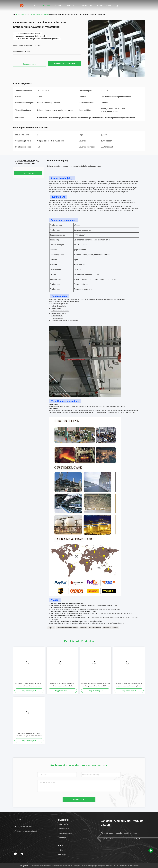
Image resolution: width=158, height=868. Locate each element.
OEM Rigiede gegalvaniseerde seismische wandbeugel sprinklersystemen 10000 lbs (96, 685)
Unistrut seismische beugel (39, 15)
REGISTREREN (138, 839)
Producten (46, 6)
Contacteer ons (85, 6)
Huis (36, 6)
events (100, 6)
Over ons (70, 6)
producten (24, 15)
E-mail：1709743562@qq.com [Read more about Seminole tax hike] (26, 831)
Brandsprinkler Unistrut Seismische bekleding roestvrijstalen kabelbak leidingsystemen (62, 685)
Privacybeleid (24, 866)
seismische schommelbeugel (67, 628)
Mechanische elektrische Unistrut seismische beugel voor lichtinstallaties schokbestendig (29, 735)
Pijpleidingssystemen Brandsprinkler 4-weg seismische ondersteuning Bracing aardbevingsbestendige (129, 685)
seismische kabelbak (111, 628)
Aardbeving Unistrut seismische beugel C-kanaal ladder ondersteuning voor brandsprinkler (29, 685)
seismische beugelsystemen (90, 628)
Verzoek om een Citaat (65, 64)
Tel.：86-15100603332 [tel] (24, 827)
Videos (58, 6)
